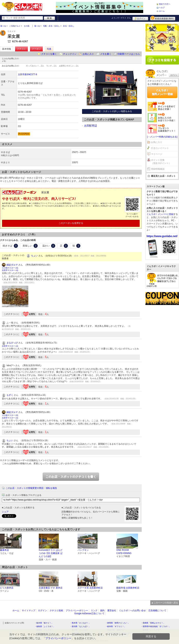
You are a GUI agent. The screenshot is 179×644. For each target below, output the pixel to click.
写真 (49, 49)
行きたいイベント (160, 148)
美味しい (30, 246)
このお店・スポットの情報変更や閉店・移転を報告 (31, 488)
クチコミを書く (49, 54)
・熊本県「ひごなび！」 (80, 623)
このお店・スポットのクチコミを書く (71, 477)
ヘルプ (162, 8)
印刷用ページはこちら (129, 54)
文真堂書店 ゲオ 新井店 (51, 588)
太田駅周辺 (90, 126)
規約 (102, 611)
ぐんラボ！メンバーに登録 (160, 214)
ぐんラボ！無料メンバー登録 (162, 92)
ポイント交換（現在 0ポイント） (161, 162)
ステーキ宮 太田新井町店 (90, 588)
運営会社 (112, 611)
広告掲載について (157, 611)
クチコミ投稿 (56, 611)
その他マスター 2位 (10, 268)
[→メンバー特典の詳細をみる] (162, 137)
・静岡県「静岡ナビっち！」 (117, 623)
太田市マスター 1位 (10, 270)
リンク (94, 611)
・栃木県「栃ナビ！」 (44, 623)
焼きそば (10, 246)
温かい (49, 246)
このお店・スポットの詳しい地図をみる (112, 111)
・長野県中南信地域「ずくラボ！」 (156, 626)
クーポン (36, 49)
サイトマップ (29, 611)
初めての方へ (165, 4)
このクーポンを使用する (71, 223)
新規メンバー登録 (163, 18)
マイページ (157, 154)
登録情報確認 (158, 169)
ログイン (140, 18)
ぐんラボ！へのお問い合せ (132, 611)
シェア (5, 512)
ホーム (162, 11)
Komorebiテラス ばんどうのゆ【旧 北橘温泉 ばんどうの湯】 (51, 553)
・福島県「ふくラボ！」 (45, 626)
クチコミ (21, 49)
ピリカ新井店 (7, 588)
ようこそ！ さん (121, 18)
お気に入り (88, 54)
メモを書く (106, 54)
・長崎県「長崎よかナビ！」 (153, 623)
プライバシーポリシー (77, 611)
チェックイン (70, 54)
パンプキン (83, 550)
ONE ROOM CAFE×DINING (124, 552)
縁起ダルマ (12, 265)
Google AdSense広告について (89, 613)
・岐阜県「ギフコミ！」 (116, 626)
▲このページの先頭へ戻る (165, 603)
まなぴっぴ (12, 343)
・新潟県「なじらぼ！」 (80, 626)
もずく (10, 395)
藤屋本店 (4, 550)
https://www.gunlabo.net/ (162, 236)
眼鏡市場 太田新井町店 (128, 588)
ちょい (34, 256)
